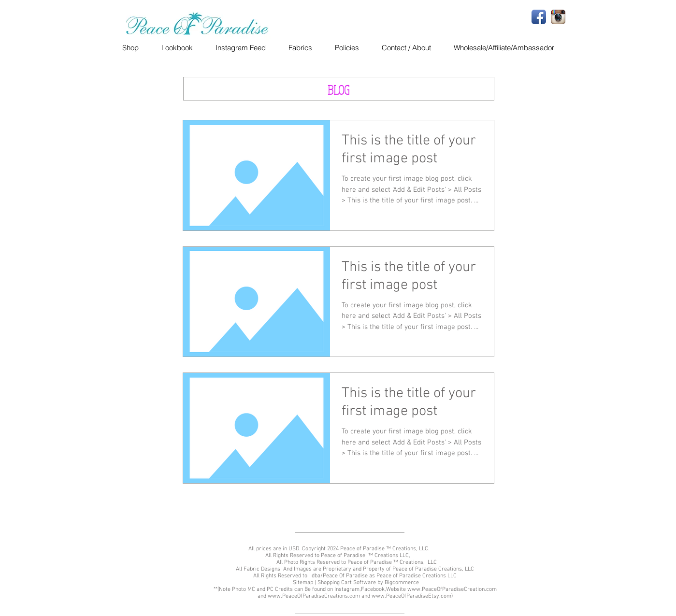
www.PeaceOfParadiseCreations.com (314, 596)
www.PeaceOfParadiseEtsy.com (411, 596)
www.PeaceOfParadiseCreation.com (452, 589)
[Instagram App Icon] (558, 17)
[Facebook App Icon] (539, 17)
